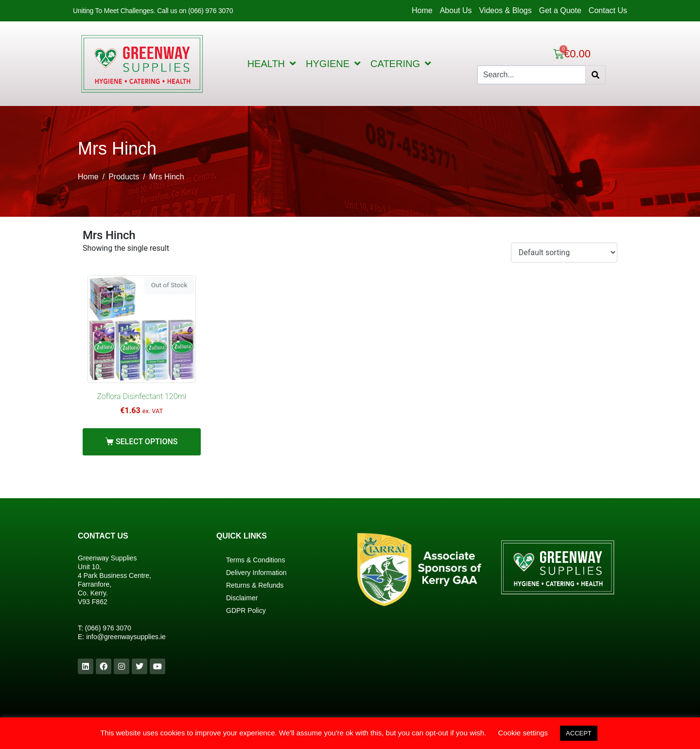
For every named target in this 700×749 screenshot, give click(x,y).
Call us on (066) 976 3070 (195, 11)
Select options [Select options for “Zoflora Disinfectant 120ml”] (147, 442)
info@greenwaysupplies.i (124, 637)
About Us (456, 10)
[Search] (595, 75)
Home (422, 10)
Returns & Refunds (255, 585)
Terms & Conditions (255, 560)
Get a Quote (560, 10)
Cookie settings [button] (523, 733)
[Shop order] (564, 253)
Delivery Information (256, 573)
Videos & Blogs (505, 10)
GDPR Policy (246, 610)
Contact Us (608, 10)
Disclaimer (242, 598)
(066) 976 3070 (108, 628)
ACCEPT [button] (579, 733)
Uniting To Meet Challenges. (115, 11)
